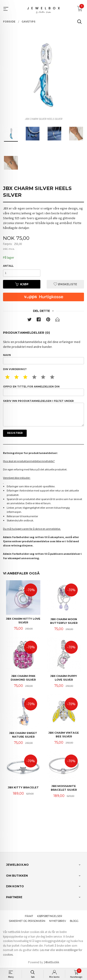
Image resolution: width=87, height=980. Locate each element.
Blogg (74, 921)
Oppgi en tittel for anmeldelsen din (43, 390)
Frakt (29, 916)
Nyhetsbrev (58, 921)
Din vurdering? (15, 369)
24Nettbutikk (51, 962)
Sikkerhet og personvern (27, 921)
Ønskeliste (65, 284)
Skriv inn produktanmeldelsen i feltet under (43, 413)
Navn (43, 359)
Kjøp (22, 284)
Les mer (45, 950)
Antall (8, 266)
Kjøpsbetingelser (50, 916)
